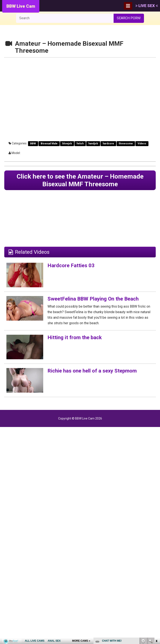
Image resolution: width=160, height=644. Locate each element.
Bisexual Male (49, 144)
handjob (93, 144)
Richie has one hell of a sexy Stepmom (92, 371)
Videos (142, 144)
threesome (126, 144)
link (156, 577)
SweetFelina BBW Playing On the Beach (93, 299)
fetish (80, 144)
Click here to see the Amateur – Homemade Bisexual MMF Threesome (80, 180)
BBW (33, 144)
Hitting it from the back (75, 337)
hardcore (108, 144)
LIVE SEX (147, 6)
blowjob (67, 144)
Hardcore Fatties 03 (71, 266)
